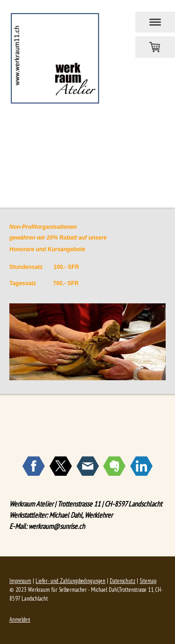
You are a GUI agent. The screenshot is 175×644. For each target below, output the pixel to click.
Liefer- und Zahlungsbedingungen (70, 581)
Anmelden (20, 620)
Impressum (20, 581)
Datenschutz (122, 581)
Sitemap (148, 581)
